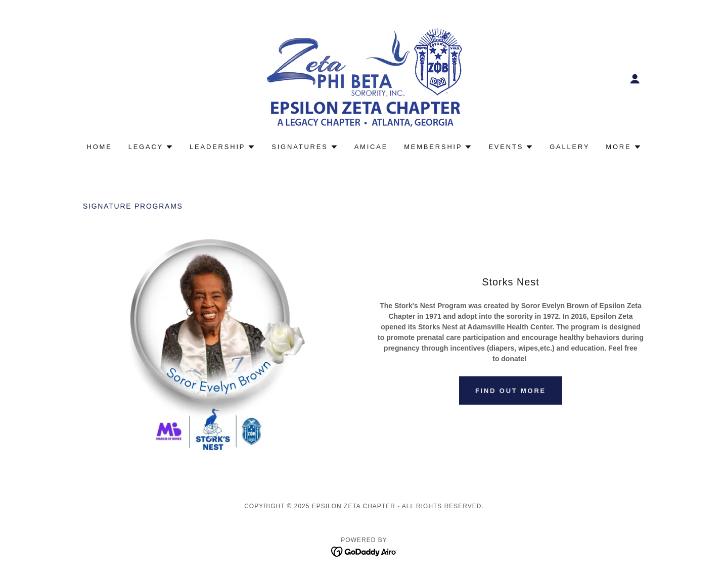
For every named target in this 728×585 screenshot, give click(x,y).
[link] (364, 78)
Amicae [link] (371, 147)
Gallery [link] (570, 147)
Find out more (511, 391)
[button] (635, 79)
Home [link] (100, 147)
